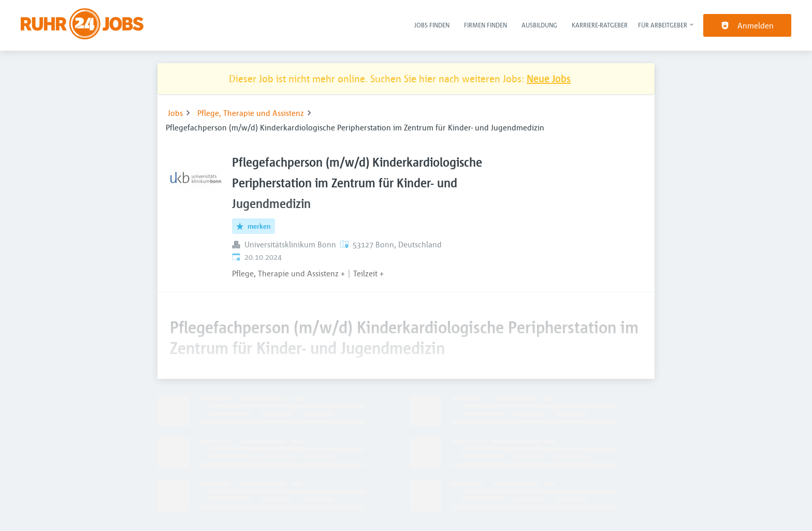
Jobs (175, 113)
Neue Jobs (549, 78)
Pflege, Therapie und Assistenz (251, 113)
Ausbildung (539, 25)
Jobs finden (432, 25)
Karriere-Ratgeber (600, 25)
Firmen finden (485, 25)
